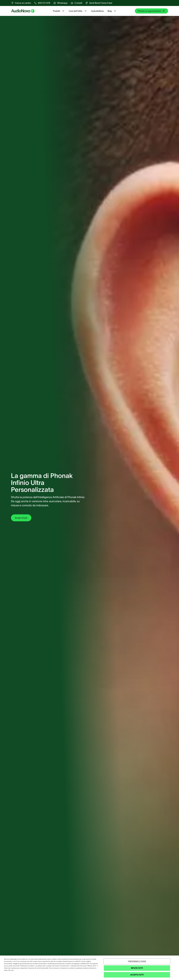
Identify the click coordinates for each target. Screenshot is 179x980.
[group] (21, 3)
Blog (112, 11)
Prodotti (59, 11)
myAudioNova (97, 11)
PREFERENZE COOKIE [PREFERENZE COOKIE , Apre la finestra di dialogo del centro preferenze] (137, 961)
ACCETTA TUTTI (137, 975)
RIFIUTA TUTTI (137, 968)
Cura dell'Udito (78, 11)
